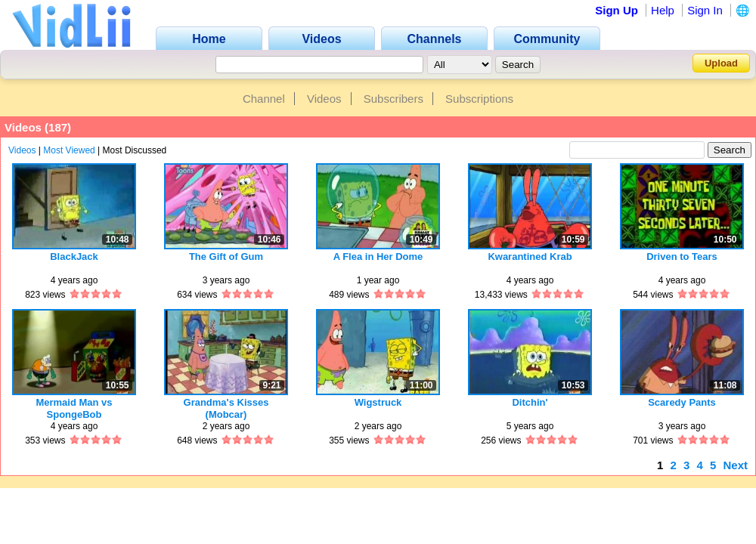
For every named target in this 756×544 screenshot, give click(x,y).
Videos (324, 99)
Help (663, 10)
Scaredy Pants (682, 402)
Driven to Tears (682, 257)
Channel (264, 99)
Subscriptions (479, 99)
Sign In (705, 10)
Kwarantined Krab (530, 257)
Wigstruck (378, 402)
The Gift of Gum (226, 257)
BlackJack (74, 257)
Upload (721, 63)
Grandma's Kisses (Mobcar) (226, 408)
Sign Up (617, 10)
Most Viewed (69, 150)
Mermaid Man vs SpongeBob (74, 408)
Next (735, 465)
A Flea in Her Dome (378, 257)
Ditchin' (530, 402)
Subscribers (393, 99)
